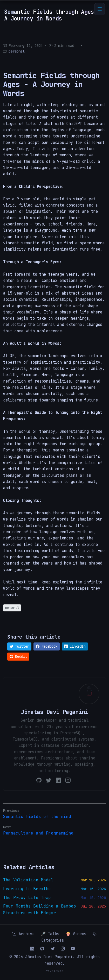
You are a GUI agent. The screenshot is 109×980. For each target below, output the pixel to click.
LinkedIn (75, 646)
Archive (23, 934)
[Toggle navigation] (100, 9)
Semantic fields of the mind (37, 817)
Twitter (19, 646)
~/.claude (55, 971)
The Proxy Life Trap (27, 898)
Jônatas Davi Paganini (49, 957)
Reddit (18, 656)
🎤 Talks (50, 934)
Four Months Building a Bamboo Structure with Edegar (40, 909)
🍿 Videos (76, 934)
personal (16, 51)
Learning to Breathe (27, 889)
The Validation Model (28, 880)
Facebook (47, 646)
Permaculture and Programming (38, 833)
